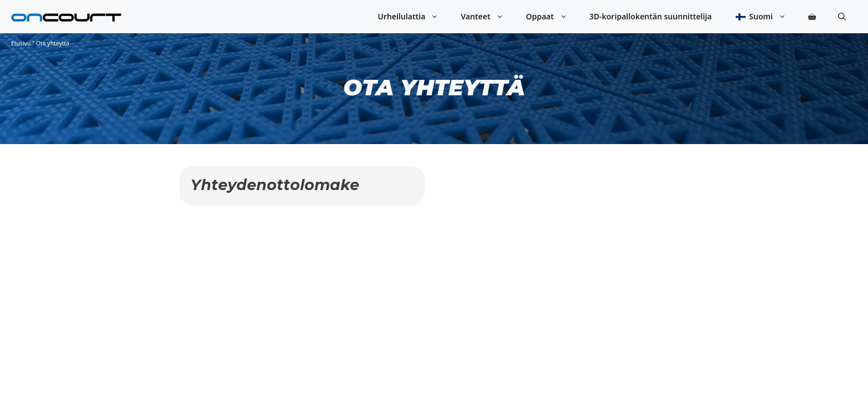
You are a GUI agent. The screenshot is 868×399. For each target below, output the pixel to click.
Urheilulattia (414, 17)
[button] (842, 17)
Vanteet (487, 17)
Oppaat (552, 17)
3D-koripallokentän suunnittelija (651, 16)
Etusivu (21, 43)
